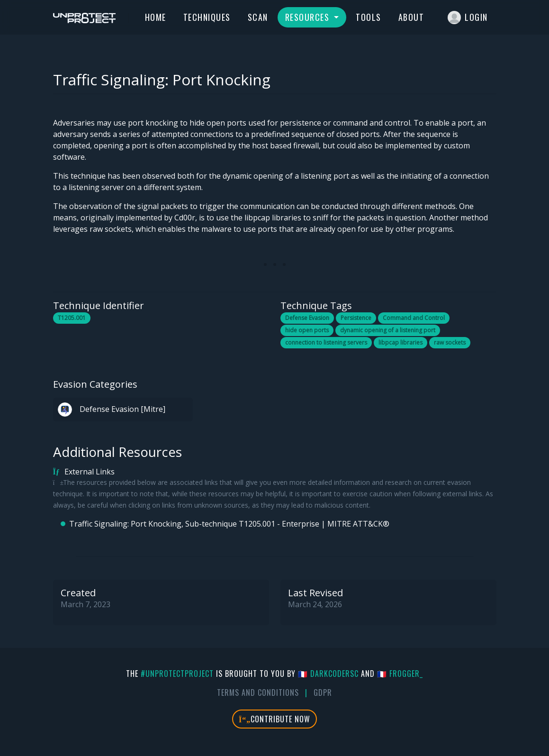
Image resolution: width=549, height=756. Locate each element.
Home (156, 17)
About (411, 17)
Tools (369, 17)
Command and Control (414, 318)
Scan (258, 17)
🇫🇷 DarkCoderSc (328, 674)
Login (468, 18)
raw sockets (450, 342)
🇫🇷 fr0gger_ (400, 674)
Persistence (356, 318)
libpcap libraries (400, 342)
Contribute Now (274, 719)
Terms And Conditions (258, 692)
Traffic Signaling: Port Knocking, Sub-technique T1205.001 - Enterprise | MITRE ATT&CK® (229, 524)
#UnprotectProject (177, 674)
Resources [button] (309, 17)
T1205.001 (72, 318)
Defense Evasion (307, 318)
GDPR (323, 692)
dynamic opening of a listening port (388, 330)
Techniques (207, 17)
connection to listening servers (326, 342)
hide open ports (307, 330)
